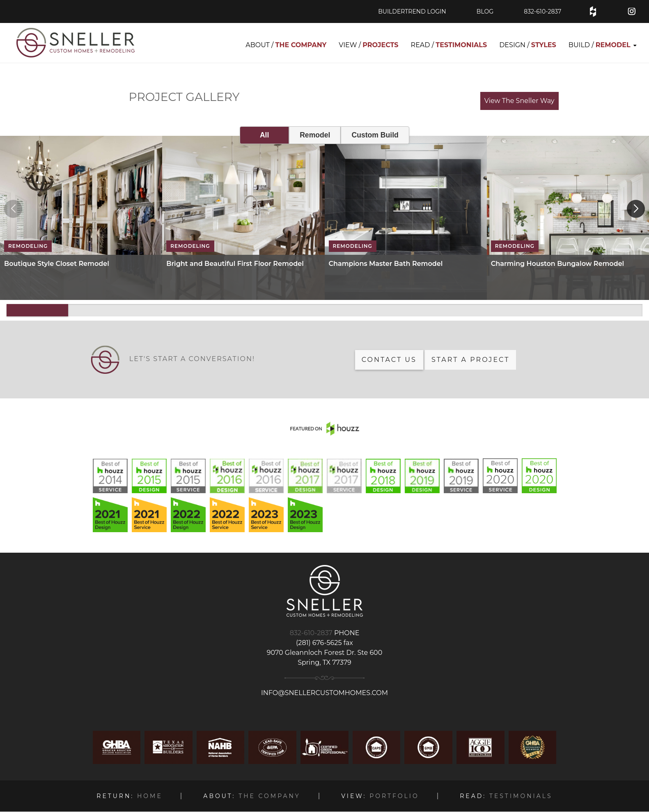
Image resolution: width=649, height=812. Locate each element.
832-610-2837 (542, 11)
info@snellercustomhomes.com (324, 693)
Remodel (315, 135)
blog (485, 11)
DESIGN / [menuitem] (528, 45)
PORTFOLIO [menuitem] (380, 796)
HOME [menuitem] (129, 796)
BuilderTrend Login (412, 11)
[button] (636, 209)
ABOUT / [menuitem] (286, 45)
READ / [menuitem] (449, 45)
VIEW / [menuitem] (368, 45)
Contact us (389, 360)
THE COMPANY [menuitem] (252, 796)
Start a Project (470, 360)
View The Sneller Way (519, 101)
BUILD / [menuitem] (600, 45)
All (264, 135)
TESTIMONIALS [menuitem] (506, 796)
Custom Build (375, 135)
